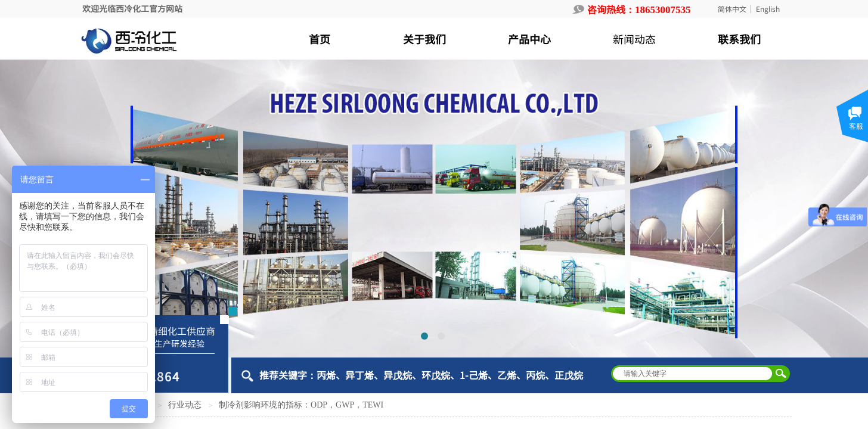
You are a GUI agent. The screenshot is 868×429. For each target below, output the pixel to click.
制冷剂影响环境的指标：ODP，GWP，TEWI (301, 405)
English (768, 9)
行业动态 (185, 405)
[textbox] (693, 374)
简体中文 (732, 9)
